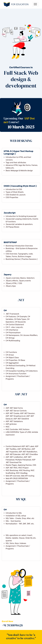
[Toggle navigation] (35, 4)
